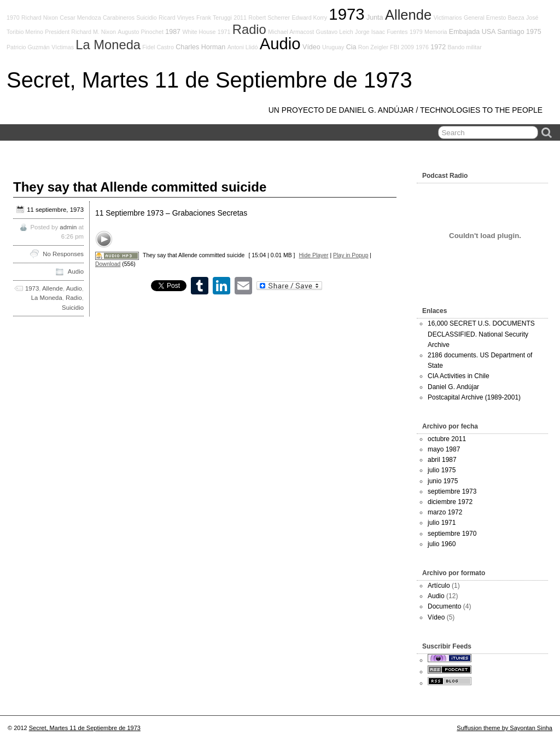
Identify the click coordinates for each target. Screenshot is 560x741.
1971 (224, 32)
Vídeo (311, 47)
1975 (534, 32)
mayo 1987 (444, 449)
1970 (13, 18)
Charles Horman (200, 47)
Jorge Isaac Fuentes (381, 32)
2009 (407, 47)
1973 (346, 14)
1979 (416, 32)
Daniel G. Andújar (453, 387)
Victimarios (448, 18)
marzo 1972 (445, 512)
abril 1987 (442, 460)
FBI (395, 47)
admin (68, 227)
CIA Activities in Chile (459, 376)
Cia (351, 47)
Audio (280, 44)
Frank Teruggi (214, 18)
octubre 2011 (447, 439)
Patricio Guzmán (28, 47)
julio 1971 (442, 523)
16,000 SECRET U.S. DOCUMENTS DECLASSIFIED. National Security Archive (481, 334)
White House (199, 32)
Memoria (436, 32)
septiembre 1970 (452, 534)
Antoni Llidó (243, 47)
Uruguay (333, 47)
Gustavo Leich (335, 32)
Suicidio (146, 18)
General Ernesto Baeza (494, 18)
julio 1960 (442, 544)
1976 (422, 47)
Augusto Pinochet (141, 32)
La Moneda (108, 45)
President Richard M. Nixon (80, 32)
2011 (240, 18)
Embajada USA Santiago (487, 32)
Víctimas (63, 47)
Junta (375, 18)
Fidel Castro (158, 47)
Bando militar (465, 47)
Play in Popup (351, 255)
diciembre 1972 (450, 502)
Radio (249, 30)
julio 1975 (442, 470)
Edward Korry (309, 18)
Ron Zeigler (373, 47)
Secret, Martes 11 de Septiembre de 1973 (209, 80)
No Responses (63, 254)
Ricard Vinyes (177, 18)
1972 (438, 47)
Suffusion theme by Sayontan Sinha (504, 728)
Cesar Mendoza (80, 18)
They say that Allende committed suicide (140, 187)
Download (108, 264)
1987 (173, 32)
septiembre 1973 (452, 491)
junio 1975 (443, 481)
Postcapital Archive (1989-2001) (474, 397)
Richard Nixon (40, 18)
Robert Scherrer (269, 18)
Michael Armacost (291, 32)
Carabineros (119, 18)
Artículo (439, 586)
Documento (444, 606)
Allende (408, 15)
